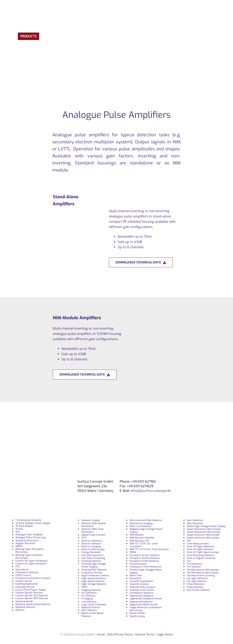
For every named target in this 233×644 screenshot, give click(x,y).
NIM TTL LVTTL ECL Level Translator (144, 545)
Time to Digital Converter (201, 558)
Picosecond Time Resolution (146, 566)
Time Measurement (198, 543)
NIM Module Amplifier (142, 537)
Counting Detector (25, 587)
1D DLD (19, 529)
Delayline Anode (24, 601)
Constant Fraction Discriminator (33, 578)
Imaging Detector (91, 590)
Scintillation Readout (141, 593)
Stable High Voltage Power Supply (206, 526)
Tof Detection (194, 564)
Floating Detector (91, 561)
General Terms (145, 634)
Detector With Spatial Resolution (94, 525)
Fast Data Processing (93, 558)
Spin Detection (195, 520)
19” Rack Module (24, 526)
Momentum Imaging (141, 523)
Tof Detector (194, 566)
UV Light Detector (197, 581)
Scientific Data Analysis (142, 587)
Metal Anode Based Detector (92, 614)
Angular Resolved (25, 543)
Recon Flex (136, 575)
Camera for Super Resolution (31, 561)
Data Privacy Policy (120, 634)
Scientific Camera (139, 584)
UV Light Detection (197, 578)
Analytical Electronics (27, 541)
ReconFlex (135, 578)
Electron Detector (91, 543)
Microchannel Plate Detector (146, 520)
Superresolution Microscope (203, 535)
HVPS (84, 587)
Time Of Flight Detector (200, 549)
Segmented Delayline (142, 596)
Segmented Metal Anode (144, 604)
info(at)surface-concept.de (150, 491)
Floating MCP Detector (94, 570)
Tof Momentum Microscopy (203, 572)
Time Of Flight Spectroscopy (203, 552)
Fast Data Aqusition (93, 555)
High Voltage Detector (94, 584)
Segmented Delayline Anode (146, 598)
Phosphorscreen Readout (144, 561)
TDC (189, 541)
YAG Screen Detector (199, 590)
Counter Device (24, 581)
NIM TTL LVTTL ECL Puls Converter (149, 549)
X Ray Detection (196, 584)
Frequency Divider (92, 572)
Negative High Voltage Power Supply (146, 530)
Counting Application (27, 584)
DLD (84, 537)
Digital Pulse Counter (94, 535)
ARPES (19, 546)
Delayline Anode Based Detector (33, 604)
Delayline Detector (26, 607)
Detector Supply (91, 520)
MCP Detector (89, 610)
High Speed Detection (94, 578)
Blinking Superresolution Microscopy (29, 556)
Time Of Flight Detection (201, 546)
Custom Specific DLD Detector (32, 596)
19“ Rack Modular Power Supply (33, 523)
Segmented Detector (141, 601)
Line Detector (89, 601)
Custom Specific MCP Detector (32, 598)
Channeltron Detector (27, 572)
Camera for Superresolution (31, 564)
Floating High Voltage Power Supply (94, 565)
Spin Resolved (195, 523)
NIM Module (137, 535)
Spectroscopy (137, 616)
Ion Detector (89, 596)
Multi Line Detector (141, 526)
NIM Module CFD (139, 541)
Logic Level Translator (94, 604)
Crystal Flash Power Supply (31, 590)
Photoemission (138, 564)
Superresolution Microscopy (203, 537)
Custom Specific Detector (29, 593)
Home (101, 634)
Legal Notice (165, 634)
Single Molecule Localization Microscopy (146, 609)
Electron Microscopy (93, 549)
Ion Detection (89, 593)
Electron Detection (92, 541)
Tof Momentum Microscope (203, 570)
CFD (17, 566)
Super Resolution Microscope (204, 529)
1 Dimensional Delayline (28, 520)
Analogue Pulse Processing (30, 537)
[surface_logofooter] (53, 481)
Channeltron (22, 570)
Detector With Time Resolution (92, 530)
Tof (189, 561)
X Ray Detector (195, 587)
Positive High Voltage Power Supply (146, 571)
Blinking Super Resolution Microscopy (29, 551)
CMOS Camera (23, 575)
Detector (20, 610)
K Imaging (87, 598)
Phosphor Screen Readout (145, 558)
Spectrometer (137, 613)
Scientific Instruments (142, 590)
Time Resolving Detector (201, 555)
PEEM (133, 552)
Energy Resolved (91, 552)
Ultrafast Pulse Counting (201, 575)
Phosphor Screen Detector (145, 555)
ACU (18, 532)
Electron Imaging (91, 546)
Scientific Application (141, 581)
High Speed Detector (93, 581)
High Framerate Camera (95, 575)
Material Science (91, 607)
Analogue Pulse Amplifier (29, 535)
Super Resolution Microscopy (204, 532)
